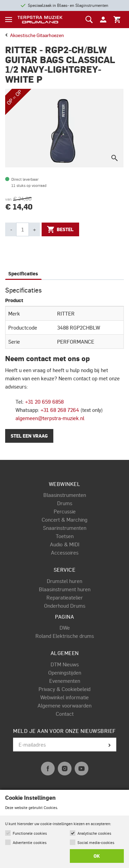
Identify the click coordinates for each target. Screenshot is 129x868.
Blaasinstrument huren (65, 589)
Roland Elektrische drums (65, 636)
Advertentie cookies (30, 842)
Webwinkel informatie (64, 697)
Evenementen (65, 681)
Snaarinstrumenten (65, 528)
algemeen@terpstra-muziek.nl (50, 418)
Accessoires (65, 552)
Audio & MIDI (65, 544)
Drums (65, 503)
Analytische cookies (94, 833)
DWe (65, 628)
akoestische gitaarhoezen (35, 35)
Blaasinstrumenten (65, 495)
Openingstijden (65, 673)
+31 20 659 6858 (44, 402)
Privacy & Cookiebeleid (64, 689)
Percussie (65, 511)
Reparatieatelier (65, 597)
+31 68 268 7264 (60, 410)
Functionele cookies (30, 833)
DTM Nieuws (65, 664)
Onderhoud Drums (65, 606)
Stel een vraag (29, 436)
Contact (65, 714)
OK (97, 856)
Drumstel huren (64, 581)
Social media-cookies (96, 842)
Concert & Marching (64, 520)
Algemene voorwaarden (64, 705)
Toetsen (65, 536)
